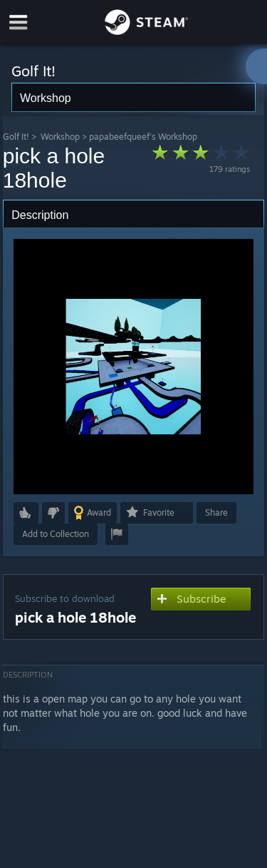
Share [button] (216, 512)
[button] (26, 513)
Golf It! (16, 137)
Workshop (60, 137)
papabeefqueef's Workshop (143, 137)
